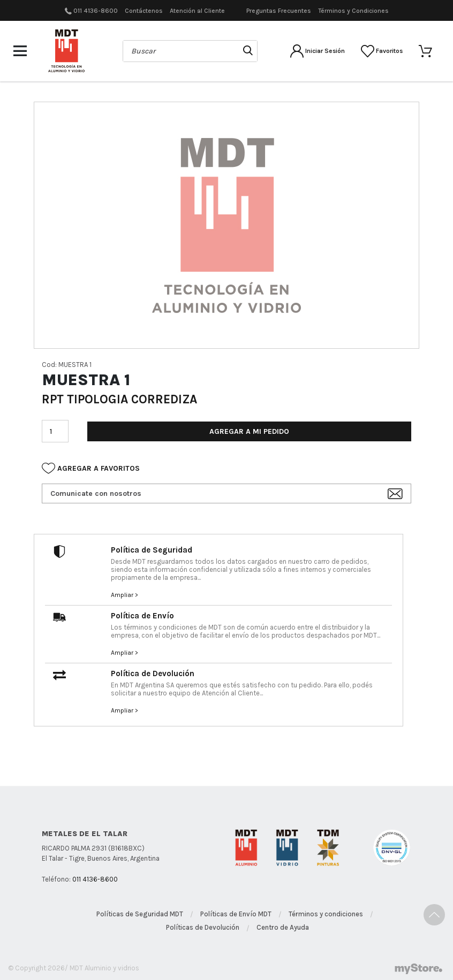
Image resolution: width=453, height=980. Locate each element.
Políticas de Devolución (203, 927)
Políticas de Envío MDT (236, 914)
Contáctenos (144, 11)
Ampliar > (124, 595)
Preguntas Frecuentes (279, 11)
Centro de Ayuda (283, 927)
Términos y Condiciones (353, 11)
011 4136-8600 (96, 11)
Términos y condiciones (326, 914)
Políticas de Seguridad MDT (140, 914)
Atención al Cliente (197, 11)
